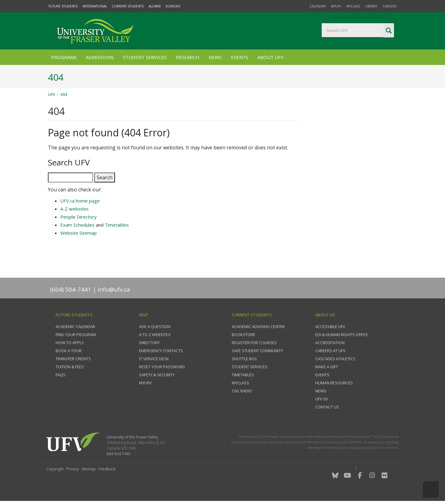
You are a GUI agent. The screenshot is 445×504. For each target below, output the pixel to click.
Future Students (63, 6)
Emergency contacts (161, 351)
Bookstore (244, 335)
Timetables (117, 225)
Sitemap (89, 469)
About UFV (270, 57)
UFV (52, 94)
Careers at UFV (330, 351)
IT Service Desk (154, 359)
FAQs (61, 375)
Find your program (76, 335)
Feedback (107, 469)
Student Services (145, 57)
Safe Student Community (257, 351)
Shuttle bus (244, 359)
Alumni (155, 6)
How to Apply (70, 343)
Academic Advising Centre (258, 327)
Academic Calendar (75, 327)
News (215, 57)
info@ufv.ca (114, 289)
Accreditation (330, 343)
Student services (250, 367)
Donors (173, 6)
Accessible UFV (330, 327)
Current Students (128, 6)
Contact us (327, 407)
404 (64, 94)
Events (239, 57)
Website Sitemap (78, 233)
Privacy (73, 469)
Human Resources (334, 383)
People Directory (78, 217)
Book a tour (69, 351)
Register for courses (254, 343)
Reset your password (162, 367)
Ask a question (155, 327)
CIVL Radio (242, 391)
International (95, 6)
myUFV (336, 6)
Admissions (100, 57)
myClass (353, 6)
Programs (64, 57)
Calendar (318, 6)
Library (371, 6)
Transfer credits (73, 359)
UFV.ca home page (80, 201)
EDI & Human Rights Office (342, 335)
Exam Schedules (77, 225)
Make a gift (327, 367)
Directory (149, 343)
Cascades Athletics (335, 359)
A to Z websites (155, 335)
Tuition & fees (70, 367)
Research (188, 57)
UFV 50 (321, 399)
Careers (390, 6)
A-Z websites (74, 209)
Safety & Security (157, 375)
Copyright (55, 469)
